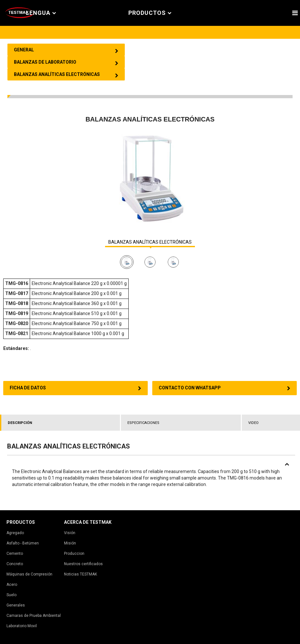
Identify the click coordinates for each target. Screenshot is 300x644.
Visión (70, 533)
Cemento (15, 554)
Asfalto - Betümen (23, 543)
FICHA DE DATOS (75, 388)
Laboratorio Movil (22, 626)
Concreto (15, 564)
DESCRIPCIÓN (20, 423)
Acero (12, 585)
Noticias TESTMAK (80, 574)
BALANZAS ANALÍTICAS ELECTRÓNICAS (150, 242)
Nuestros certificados (83, 564)
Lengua (41, 13)
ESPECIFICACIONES (143, 423)
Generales (16, 605)
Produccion (74, 554)
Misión (70, 543)
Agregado (15, 533)
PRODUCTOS (150, 13)
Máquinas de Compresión (29, 574)
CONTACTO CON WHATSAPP (225, 388)
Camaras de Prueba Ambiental (34, 616)
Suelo (11, 595)
